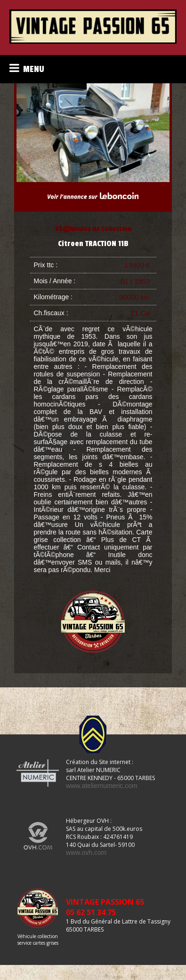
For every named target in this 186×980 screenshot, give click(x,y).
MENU (27, 68)
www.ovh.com (86, 853)
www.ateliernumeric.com (102, 786)
